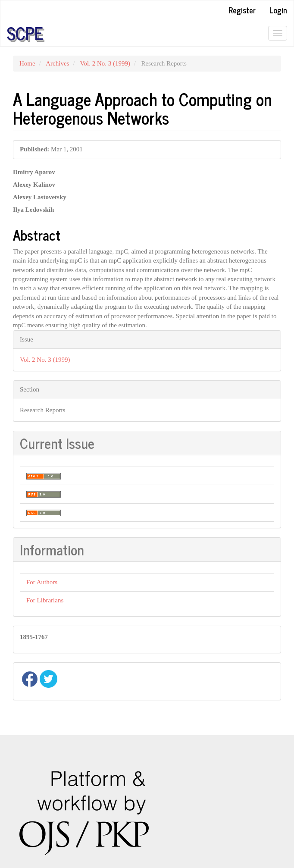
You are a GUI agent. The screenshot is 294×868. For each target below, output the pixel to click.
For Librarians (45, 600)
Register (242, 10)
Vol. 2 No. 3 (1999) (105, 63)
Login (278, 10)
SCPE (25, 33)
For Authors (42, 582)
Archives (57, 63)
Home (27, 63)
